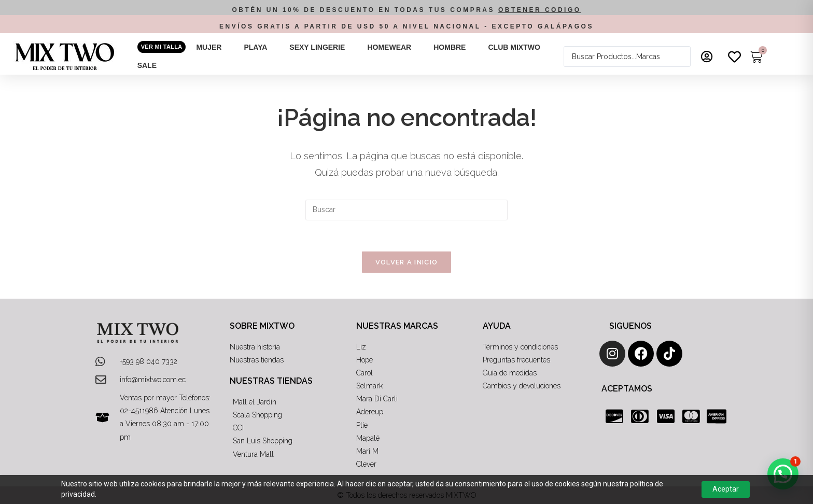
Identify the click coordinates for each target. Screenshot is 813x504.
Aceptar (726, 489)
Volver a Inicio (407, 262)
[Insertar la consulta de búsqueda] (406, 210)
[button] (215, 47)
